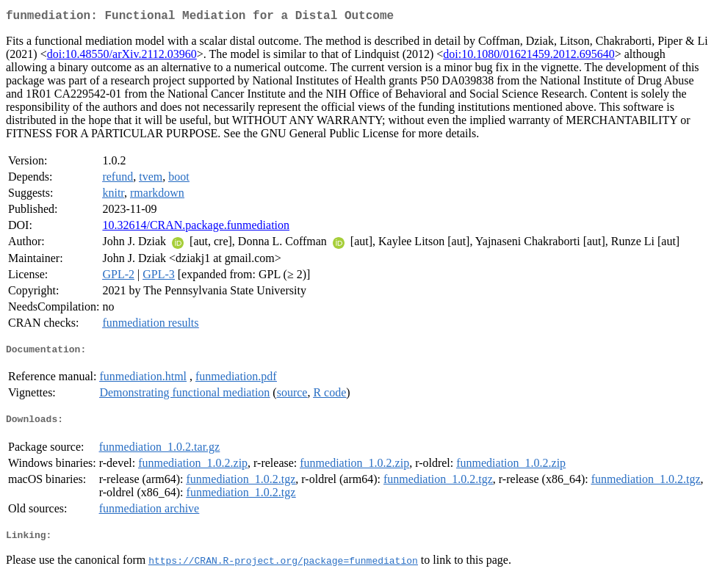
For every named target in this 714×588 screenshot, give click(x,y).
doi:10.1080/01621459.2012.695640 (529, 57)
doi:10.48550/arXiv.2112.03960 (122, 57)
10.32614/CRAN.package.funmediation (196, 228)
